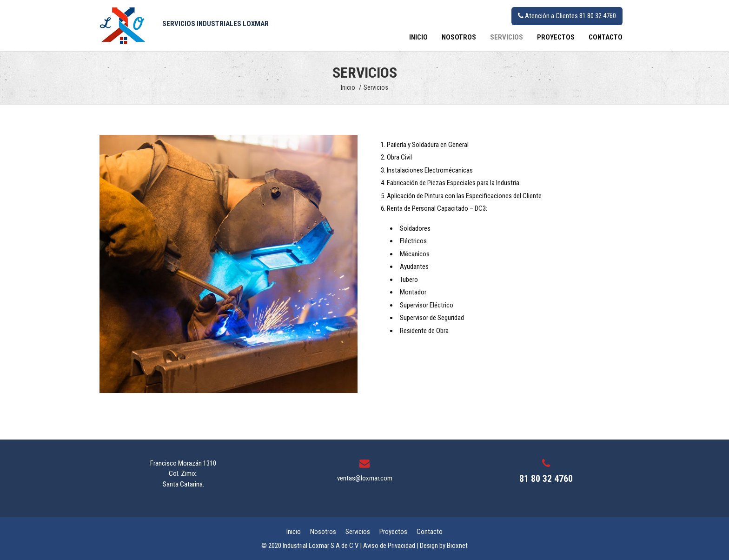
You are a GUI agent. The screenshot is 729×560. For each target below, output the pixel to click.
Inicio (418, 37)
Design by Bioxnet (444, 546)
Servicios (507, 37)
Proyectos (556, 37)
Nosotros (459, 37)
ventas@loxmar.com (365, 478)
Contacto (606, 37)
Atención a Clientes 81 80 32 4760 (567, 16)
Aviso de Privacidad (389, 546)
